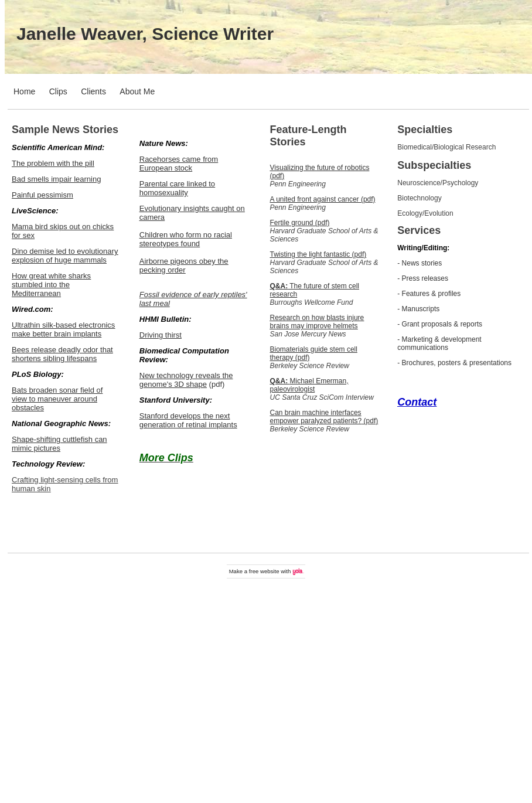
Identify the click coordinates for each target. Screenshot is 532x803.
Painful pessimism (42, 195)
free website (264, 571)
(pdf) (370, 421)
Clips (58, 91)
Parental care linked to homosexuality (177, 188)
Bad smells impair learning (56, 179)
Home (24, 91)
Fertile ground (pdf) (300, 223)
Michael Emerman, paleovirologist (309, 385)
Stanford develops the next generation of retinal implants (188, 420)
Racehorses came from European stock (179, 164)
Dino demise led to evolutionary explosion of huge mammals (65, 256)
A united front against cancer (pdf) (323, 199)
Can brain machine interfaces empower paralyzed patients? (316, 417)
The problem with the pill (53, 163)
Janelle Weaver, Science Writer (145, 34)
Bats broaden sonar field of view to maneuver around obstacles (57, 399)
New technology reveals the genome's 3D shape (186, 380)
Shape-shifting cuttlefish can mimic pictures (59, 444)
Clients (93, 91)
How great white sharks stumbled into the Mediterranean (51, 285)
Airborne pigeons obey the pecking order (184, 266)
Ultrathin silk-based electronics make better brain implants (63, 329)
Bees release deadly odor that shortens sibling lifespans (62, 354)
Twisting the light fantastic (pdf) (318, 254)
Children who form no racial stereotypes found (186, 239)
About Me (137, 91)
